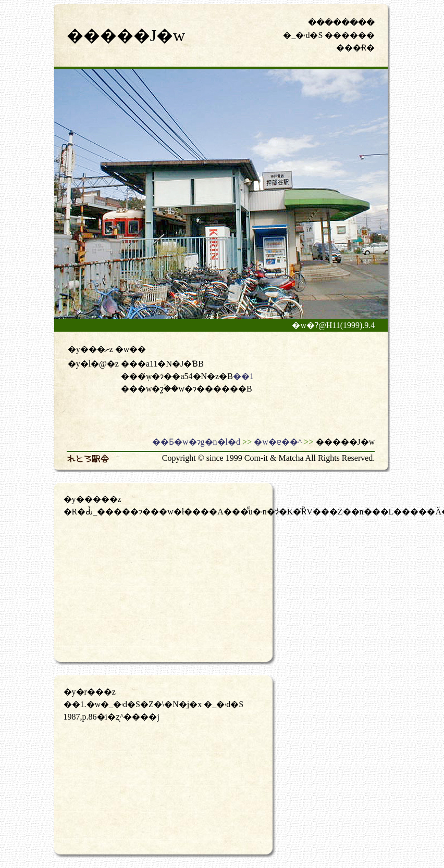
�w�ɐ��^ (278, 442)
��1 (243, 376)
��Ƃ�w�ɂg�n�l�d (196, 442)
